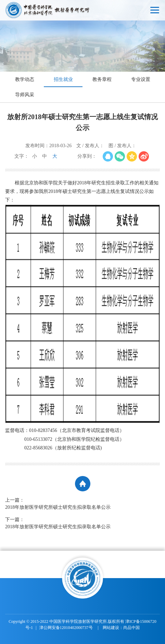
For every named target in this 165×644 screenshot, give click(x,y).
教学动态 (25, 79)
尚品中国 (131, 628)
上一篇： (82, 504)
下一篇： (82, 524)
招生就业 (63, 79)
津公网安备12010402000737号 (67, 628)
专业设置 (141, 79)
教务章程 (102, 79)
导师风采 (25, 95)
